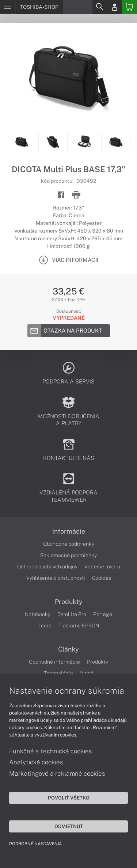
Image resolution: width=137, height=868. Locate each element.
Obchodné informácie (54, 662)
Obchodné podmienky (69, 544)
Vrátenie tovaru (102, 567)
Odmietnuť (69, 826)
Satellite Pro (72, 614)
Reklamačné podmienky (68, 555)
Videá (87, 673)
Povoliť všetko (69, 798)
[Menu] (7, 7)
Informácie (69, 531)
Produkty (69, 602)
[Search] (99, 7)
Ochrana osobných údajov (47, 567)
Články (68, 649)
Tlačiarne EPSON (79, 626)
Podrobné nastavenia (36, 844)
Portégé (103, 614)
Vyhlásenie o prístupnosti (56, 578)
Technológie (58, 673)
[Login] (114, 7)
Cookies (102, 578)
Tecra (45, 626)
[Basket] (129, 7)
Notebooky (38, 614)
